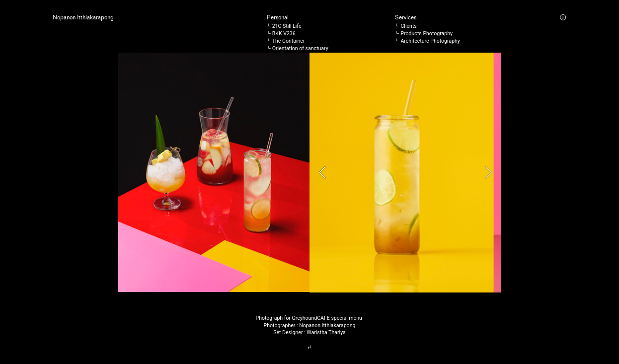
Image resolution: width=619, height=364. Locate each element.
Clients (408, 26)
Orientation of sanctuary (300, 48)
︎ (563, 18)
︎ (309, 347)
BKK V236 (284, 34)
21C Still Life (287, 26)
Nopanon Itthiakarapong (83, 18)
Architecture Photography (430, 41)
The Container (289, 41)
